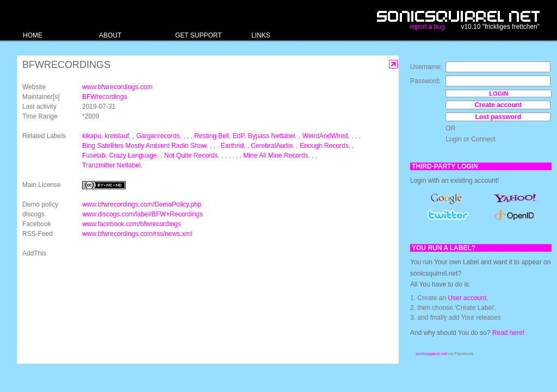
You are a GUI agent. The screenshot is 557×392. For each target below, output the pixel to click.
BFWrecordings (104, 97)
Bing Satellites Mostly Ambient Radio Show (144, 146)
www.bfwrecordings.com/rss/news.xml (137, 234)
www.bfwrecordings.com (117, 87)
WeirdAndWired (325, 136)
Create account (498, 105)
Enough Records (324, 146)
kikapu (92, 136)
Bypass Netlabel (272, 136)
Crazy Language (133, 155)
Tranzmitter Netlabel (112, 165)
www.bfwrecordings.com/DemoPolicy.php (142, 204)
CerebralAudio (272, 146)
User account (467, 298)
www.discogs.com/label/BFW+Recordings (143, 214)
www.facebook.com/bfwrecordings (131, 224)
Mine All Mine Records (276, 155)
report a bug (427, 27)
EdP (239, 136)
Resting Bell (212, 136)
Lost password (498, 117)
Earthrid (232, 146)
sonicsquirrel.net (431, 354)
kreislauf (117, 136)
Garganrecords (158, 136)
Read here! (508, 333)
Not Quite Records (191, 155)
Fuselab (94, 155)
